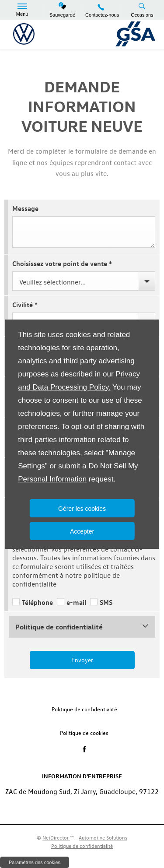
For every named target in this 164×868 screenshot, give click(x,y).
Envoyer (82, 660)
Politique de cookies (84, 733)
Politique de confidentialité (84, 709)
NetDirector (56, 837)
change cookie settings (35, 862)
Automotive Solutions (103, 837)
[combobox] (84, 281)
